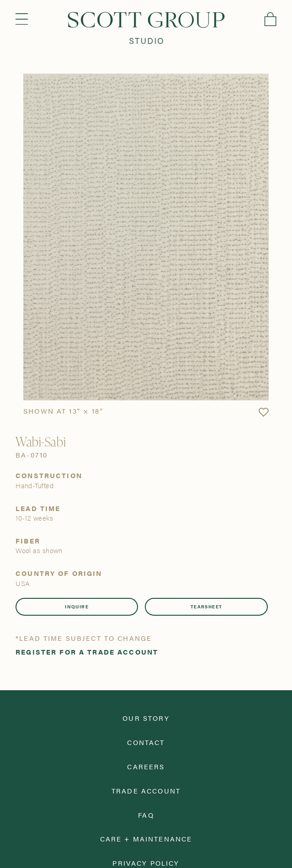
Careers (146, 766)
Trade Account (146, 791)
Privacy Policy (146, 863)
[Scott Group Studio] (146, 28)
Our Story (146, 718)
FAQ (146, 815)
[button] (263, 413)
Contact (146, 742)
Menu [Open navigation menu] (22, 19)
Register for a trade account (87, 652)
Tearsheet (207, 607)
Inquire (77, 607)
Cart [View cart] (270, 19)
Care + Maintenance (146, 839)
